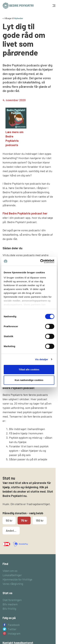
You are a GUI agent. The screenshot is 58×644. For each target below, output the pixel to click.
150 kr (40, 520)
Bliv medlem (10, 604)
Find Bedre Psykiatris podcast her (25, 213)
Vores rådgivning (13, 584)
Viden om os (10, 571)
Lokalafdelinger (12, 575)
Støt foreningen (12, 600)
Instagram (14, 633)
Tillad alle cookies (29, 369)
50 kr (9, 520)
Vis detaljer (42, 359)
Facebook (14, 625)
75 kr (24, 520)
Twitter (12, 629)
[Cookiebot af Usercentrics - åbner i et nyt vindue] (41, 261)
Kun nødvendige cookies (29, 380)
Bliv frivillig (9, 609)
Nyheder (19, 18)
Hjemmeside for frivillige (17, 579)
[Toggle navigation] (54, 6)
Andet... (11, 531)
